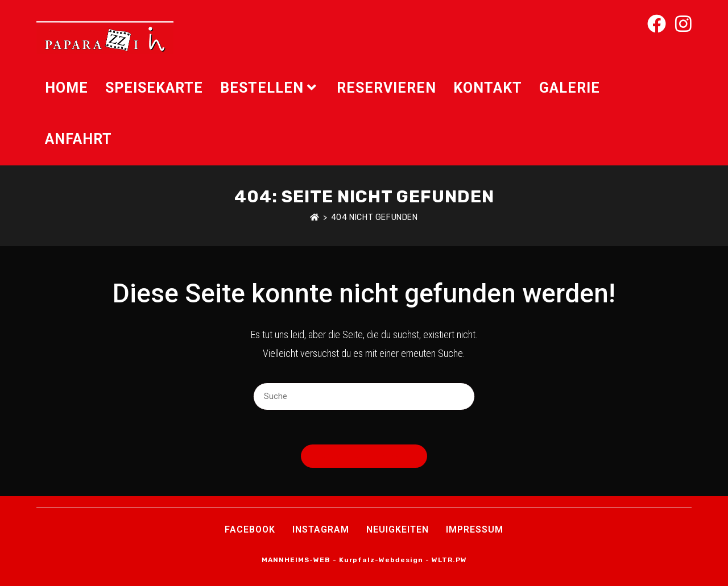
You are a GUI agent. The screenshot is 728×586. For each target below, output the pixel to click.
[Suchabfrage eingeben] (364, 396)
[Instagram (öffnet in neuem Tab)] (683, 24)
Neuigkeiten (398, 529)
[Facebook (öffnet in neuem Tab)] (657, 24)
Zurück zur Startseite (364, 456)
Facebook (250, 529)
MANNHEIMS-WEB (296, 560)
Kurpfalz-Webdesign (381, 560)
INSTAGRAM (321, 529)
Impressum (475, 529)
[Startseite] (315, 217)
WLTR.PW (449, 560)
